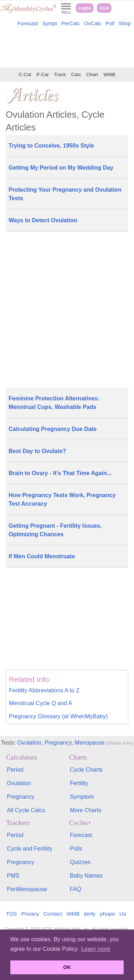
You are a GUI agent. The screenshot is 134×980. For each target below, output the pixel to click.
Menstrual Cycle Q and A (41, 703)
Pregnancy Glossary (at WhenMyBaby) (58, 716)
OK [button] (67, 967)
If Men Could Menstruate (42, 556)
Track (60, 74)
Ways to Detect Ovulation (43, 220)
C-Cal (25, 74)
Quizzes (80, 862)
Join (104, 8)
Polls (76, 849)
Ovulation (29, 743)
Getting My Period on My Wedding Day (61, 168)
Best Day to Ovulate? (37, 451)
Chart (92, 74)
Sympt (50, 23)
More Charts (86, 810)
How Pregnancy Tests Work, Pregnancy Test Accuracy (62, 499)
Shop (125, 23)
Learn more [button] (96, 949)
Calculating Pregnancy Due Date (53, 429)
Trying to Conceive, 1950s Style (51, 146)
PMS (13, 876)
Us (123, 914)
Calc (76, 74)
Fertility (79, 783)
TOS (11, 914)
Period (15, 770)
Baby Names (86, 876)
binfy (90, 914)
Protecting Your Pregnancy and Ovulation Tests (65, 194)
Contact (53, 914)
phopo (108, 914)
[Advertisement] (67, 48)
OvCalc (93, 23)
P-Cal (43, 74)
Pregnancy (58, 743)
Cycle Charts (86, 770)
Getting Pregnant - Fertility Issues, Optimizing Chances (55, 530)
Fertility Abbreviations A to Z (44, 690)
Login (85, 8)
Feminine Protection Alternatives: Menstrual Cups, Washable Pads (54, 403)
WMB (110, 74)
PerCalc (70, 23)
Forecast (28, 23)
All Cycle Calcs (26, 810)
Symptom (82, 797)
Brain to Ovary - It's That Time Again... (60, 473)
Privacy (30, 914)
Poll (110, 23)
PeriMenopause (27, 889)
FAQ (76, 889)
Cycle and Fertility (29, 849)
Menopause (90, 743)
